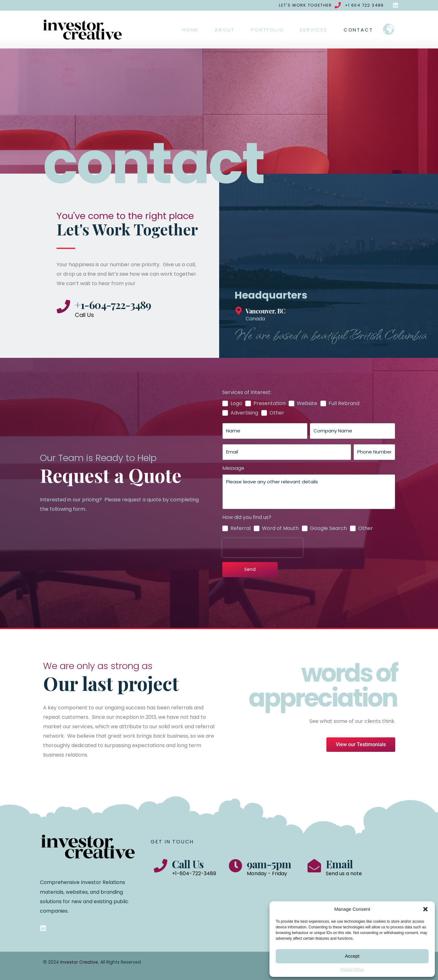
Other (277, 413)
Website (307, 403)
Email (339, 864)
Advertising (244, 413)
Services (313, 30)
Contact (358, 30)
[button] (425, 909)
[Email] (314, 866)
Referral (241, 528)
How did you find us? (247, 518)
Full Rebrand (344, 403)
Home (191, 30)
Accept (352, 956)
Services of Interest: (247, 393)
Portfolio (267, 30)
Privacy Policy (352, 970)
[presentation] (263, 548)
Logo (236, 403)
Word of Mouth (280, 528)
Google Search (328, 528)
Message (233, 468)
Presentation (269, 403)
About (225, 30)
